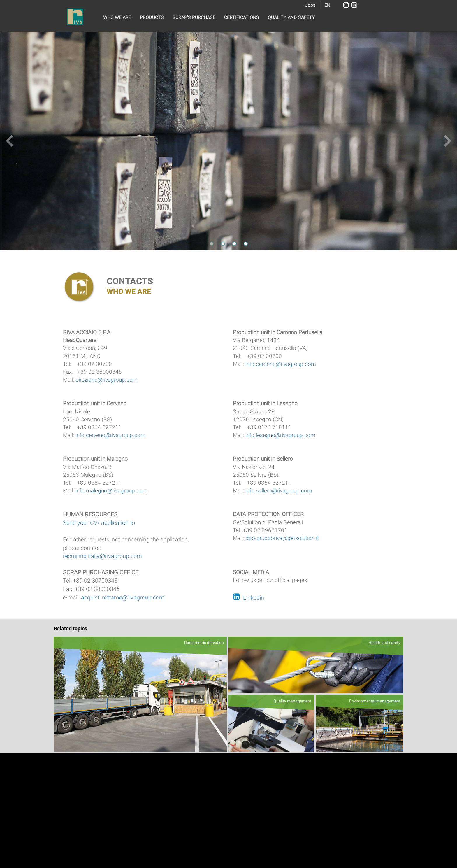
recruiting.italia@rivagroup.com (102, 556)
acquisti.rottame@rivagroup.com (123, 597)
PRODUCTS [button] (152, 17)
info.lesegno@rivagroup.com (280, 435)
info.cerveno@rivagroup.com (110, 435)
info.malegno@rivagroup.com (111, 491)
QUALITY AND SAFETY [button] (291, 17)
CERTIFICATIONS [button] (242, 17)
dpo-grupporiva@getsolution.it (282, 538)
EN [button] (327, 5)
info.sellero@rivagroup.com (278, 491)
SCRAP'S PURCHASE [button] (194, 17)
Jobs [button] (310, 5)
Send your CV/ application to (99, 523)
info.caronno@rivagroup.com (281, 364)
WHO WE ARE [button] (117, 17)
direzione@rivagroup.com (107, 380)
